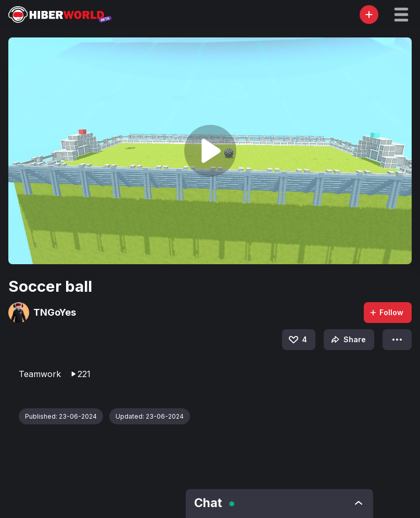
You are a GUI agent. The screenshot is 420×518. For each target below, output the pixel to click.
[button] (401, 15)
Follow (386, 312)
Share (347, 340)
